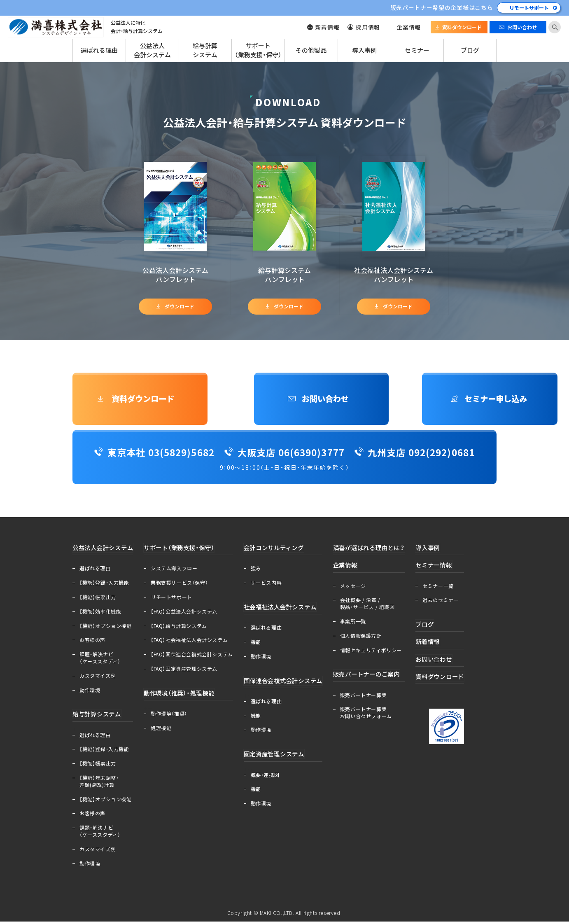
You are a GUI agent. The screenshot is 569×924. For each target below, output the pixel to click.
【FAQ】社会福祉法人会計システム (193, 642)
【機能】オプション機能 (106, 628)
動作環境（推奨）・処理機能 (186, 695)
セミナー (417, 50)
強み (260, 571)
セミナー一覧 (452, 588)
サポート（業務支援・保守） (258, 50)
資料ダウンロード (462, 27)
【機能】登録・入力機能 (104, 585)
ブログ (470, 50)
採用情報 (368, 27)
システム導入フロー (178, 571)
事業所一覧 (363, 624)
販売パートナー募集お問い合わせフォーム (375, 715)
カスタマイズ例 (98, 678)
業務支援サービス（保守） (183, 585)
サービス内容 (271, 585)
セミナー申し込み (434, 400)
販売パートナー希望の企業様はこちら (441, 7)
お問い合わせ (522, 27)
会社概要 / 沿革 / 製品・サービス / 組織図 (377, 606)
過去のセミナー (455, 602)
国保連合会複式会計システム (290, 683)
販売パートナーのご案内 (378, 677)
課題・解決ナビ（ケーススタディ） (100, 660)
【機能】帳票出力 (98, 599)
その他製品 (311, 50)
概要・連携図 (269, 778)
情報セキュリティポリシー (380, 653)
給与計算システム (205, 50)
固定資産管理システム (280, 757)
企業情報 (409, 27)
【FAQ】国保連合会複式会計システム (196, 656)
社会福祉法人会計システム (287, 609)
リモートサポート (529, 8)
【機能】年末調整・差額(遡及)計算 (99, 784)
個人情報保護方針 (370, 638)
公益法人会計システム (152, 50)
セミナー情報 (449, 567)
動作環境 (90, 692)
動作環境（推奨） (173, 716)
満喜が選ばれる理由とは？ (381, 550)
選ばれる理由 (99, 50)
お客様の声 (92, 642)
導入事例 (364, 50)
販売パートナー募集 (373, 698)
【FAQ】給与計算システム (183, 628)
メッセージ (363, 588)
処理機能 (165, 730)
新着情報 (328, 27)
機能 (260, 644)
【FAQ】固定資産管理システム (188, 671)
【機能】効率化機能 (100, 614)
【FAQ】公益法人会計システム (188, 614)
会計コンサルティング (280, 550)
